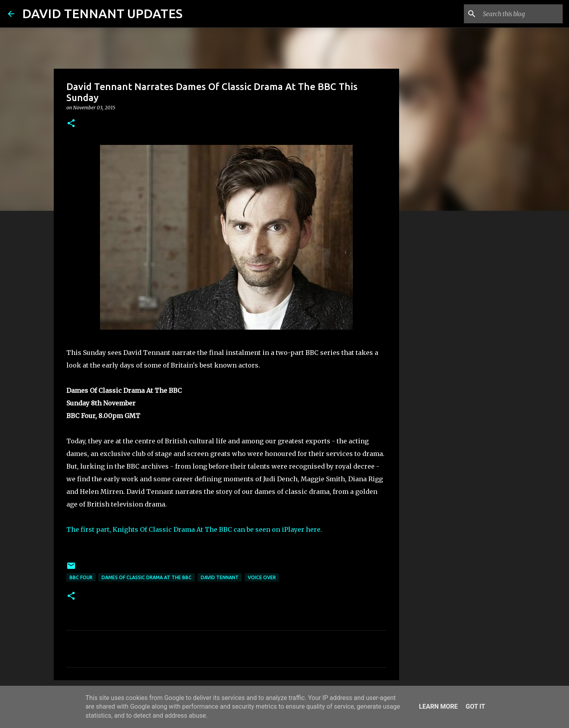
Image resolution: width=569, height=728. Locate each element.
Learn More (438, 706)
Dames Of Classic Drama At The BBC (147, 577)
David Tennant (220, 577)
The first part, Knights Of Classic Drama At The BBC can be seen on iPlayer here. (194, 529)
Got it (475, 706)
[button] (71, 124)
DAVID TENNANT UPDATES (102, 13)
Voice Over (262, 577)
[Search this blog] (521, 14)
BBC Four (81, 577)
